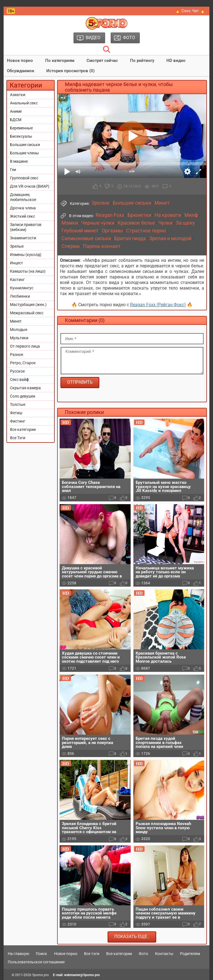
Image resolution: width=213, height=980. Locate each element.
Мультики (19, 338)
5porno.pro (40, 975)
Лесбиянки (20, 296)
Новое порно (20, 61)
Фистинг (18, 421)
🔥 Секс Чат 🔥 (190, 11)
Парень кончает (102, 246)
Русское (17, 371)
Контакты (164, 954)
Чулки (165, 223)
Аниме (16, 111)
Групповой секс (24, 178)
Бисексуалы (21, 136)
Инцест (17, 263)
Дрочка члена (23, 208)
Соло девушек (23, 396)
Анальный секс (24, 103)
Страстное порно (146, 231)
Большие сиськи (25, 145)
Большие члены (24, 153)
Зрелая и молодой (170, 238)
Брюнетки (139, 215)
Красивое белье (136, 223)
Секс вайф (19, 380)
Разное (17, 355)
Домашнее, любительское (23, 197)
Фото (143, 954)
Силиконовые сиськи (86, 238)
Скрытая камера (25, 388)
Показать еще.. (132, 937)
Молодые (19, 330)
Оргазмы (112, 231)
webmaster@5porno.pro (82, 975)
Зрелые (17, 246)
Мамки (70, 223)
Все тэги (92, 954)
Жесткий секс (22, 216)
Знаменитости (23, 238)
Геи (13, 170)
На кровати (168, 215)
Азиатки (18, 95)
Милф (191, 215)
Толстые (18, 404)
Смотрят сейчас (102, 61)
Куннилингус (22, 288)
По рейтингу (142, 61)
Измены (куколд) (26, 255)
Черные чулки (98, 223)
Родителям (190, 954)
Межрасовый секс (27, 313)
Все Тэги (18, 438)
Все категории (23, 429)
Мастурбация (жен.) (28, 305)
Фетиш (16, 413)
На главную (18, 954)
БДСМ (16, 120)
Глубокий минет (80, 231)
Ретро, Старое (23, 363)
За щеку (185, 223)
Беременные (21, 128)
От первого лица (25, 346)
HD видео (176, 61)
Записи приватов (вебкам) (26, 227)
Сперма (71, 246)
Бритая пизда (130, 238)
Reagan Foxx (110, 215)
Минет (16, 321)
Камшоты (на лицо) (28, 271)
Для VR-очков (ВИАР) (30, 186)
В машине (19, 161)
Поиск (41, 954)
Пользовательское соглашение (36, 962)
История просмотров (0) (70, 71)
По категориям (60, 61)
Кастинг (17, 280)
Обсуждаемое (21, 71)
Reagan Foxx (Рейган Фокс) (158, 305)
